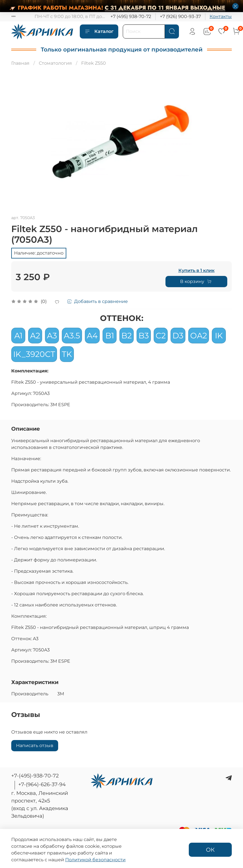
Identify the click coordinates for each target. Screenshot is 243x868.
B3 (144, 336)
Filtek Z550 (94, 63)
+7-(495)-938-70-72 (35, 776)
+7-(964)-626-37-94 (42, 784)
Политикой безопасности (95, 860)
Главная (20, 63)
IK (219, 336)
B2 (127, 336)
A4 (92, 336)
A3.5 (72, 336)
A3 (52, 336)
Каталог (99, 32)
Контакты (221, 16)
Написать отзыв (35, 746)
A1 (18, 336)
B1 (110, 336)
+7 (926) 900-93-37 (180, 16)
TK (67, 354)
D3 (178, 336)
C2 (161, 336)
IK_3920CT (34, 354)
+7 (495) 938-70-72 (131, 16)
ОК (210, 850)
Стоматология (55, 63)
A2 (35, 336)
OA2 (199, 336)
